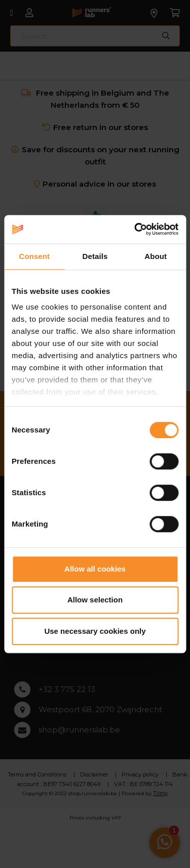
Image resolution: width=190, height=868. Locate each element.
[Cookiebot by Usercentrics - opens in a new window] (135, 229)
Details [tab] (95, 256)
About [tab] (156, 256)
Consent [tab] (34, 256)
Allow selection (95, 600)
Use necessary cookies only (95, 631)
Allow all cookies (95, 569)
